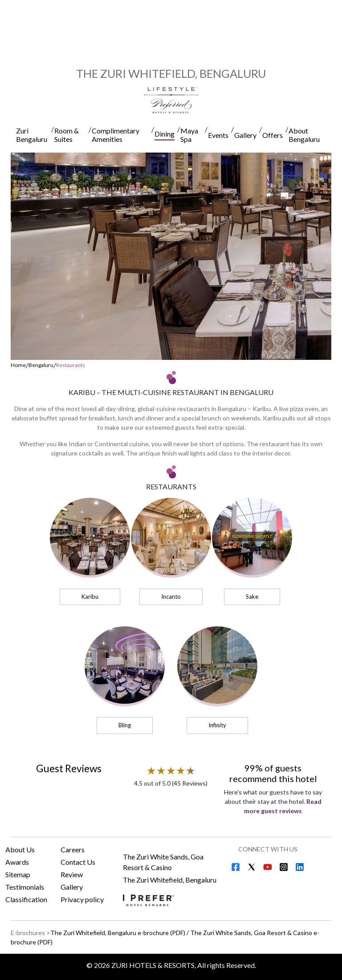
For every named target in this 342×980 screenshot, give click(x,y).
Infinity (217, 725)
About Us (20, 849)
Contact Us (78, 862)
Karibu (90, 597)
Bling (125, 725)
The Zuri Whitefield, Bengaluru (170, 880)
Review (72, 874)
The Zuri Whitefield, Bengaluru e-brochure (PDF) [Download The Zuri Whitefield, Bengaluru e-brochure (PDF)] (118, 933)
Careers (73, 849)
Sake (252, 597)
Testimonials (25, 887)
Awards (17, 862)
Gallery (72, 887)
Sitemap (18, 874)
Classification (26, 899)
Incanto (171, 597)
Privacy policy (82, 899)
